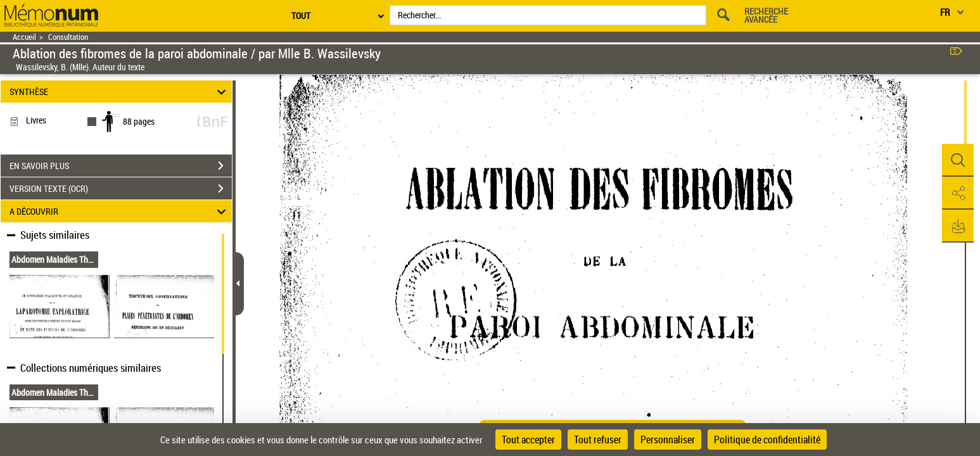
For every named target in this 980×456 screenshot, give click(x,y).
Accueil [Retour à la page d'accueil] (24, 37)
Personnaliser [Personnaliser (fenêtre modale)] (668, 440)
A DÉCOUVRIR (119, 211)
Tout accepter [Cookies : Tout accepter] (528, 440)
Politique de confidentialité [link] (767, 440)
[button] (958, 160)
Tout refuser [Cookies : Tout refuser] (598, 440)
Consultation (68, 37)
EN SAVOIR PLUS (121, 166)
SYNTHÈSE (119, 92)
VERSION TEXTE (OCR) (121, 189)
